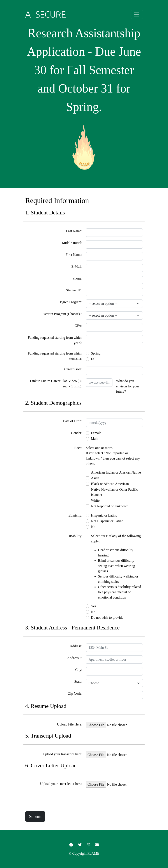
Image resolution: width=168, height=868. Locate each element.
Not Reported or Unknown (110, 506)
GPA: (78, 326)
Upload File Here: (70, 724)
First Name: (74, 255)
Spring (96, 353)
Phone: (77, 278)
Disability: (75, 536)
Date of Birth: (73, 421)
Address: (76, 646)
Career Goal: (73, 369)
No (93, 527)
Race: (78, 448)
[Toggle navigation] (137, 14)
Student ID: (74, 290)
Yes (94, 606)
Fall (94, 359)
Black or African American (110, 484)
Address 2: (75, 658)
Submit (35, 816)
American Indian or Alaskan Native (116, 472)
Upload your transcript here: (62, 754)
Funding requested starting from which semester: (55, 356)
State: (78, 682)
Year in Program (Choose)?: (63, 314)
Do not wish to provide (107, 618)
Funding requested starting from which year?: (55, 340)
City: (79, 670)
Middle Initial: (72, 243)
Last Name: (74, 231)
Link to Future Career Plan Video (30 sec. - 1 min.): (56, 384)
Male (95, 439)
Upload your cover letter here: (61, 784)
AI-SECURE (46, 14)
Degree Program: (70, 302)
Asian (95, 478)
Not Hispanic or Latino (107, 521)
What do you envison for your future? (128, 386)
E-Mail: (77, 266)
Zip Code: (75, 693)
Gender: (77, 433)
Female (96, 433)
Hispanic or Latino (104, 515)
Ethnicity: (75, 515)
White (95, 500)
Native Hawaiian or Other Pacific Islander (114, 492)
